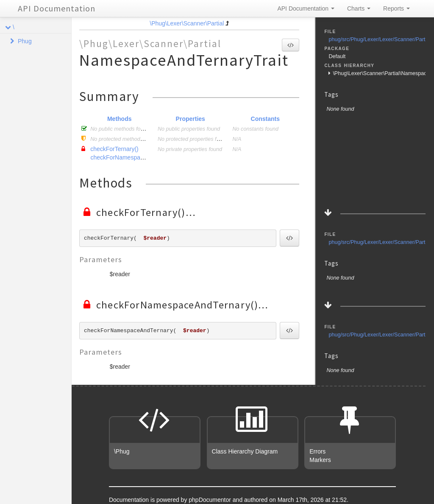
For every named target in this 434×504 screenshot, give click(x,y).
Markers (320, 460)
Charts (359, 8)
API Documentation (57, 8)
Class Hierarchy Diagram (245, 451)
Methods (120, 119)
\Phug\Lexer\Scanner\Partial (187, 23)
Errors (317, 451)
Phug (25, 41)
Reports (396, 8)
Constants (265, 119)
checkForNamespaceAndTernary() (135, 157)
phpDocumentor (211, 500)
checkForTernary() (114, 149)
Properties (191, 119)
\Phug (122, 451)
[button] (291, 45)
